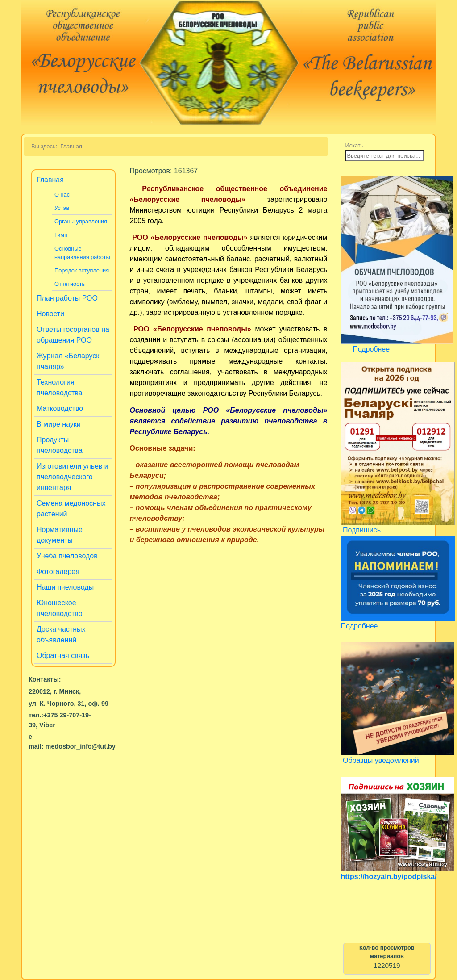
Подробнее (371, 349)
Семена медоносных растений (71, 509)
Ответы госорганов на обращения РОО (73, 335)
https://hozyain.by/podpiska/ (389, 877)
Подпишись (362, 530)
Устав (62, 208)
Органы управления (81, 221)
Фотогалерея (58, 572)
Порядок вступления (82, 270)
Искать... (357, 145)
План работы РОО (67, 298)
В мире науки (59, 424)
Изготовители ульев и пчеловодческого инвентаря (73, 477)
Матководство (60, 408)
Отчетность (70, 284)
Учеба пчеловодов (67, 556)
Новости (50, 314)
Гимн (61, 235)
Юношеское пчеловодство (60, 608)
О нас (62, 195)
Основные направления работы (82, 253)
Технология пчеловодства (60, 387)
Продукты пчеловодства (60, 445)
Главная (50, 180)
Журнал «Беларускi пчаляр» (69, 361)
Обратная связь (63, 655)
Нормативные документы (60, 535)
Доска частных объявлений (61, 634)
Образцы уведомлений (381, 760)
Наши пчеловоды (65, 587)
